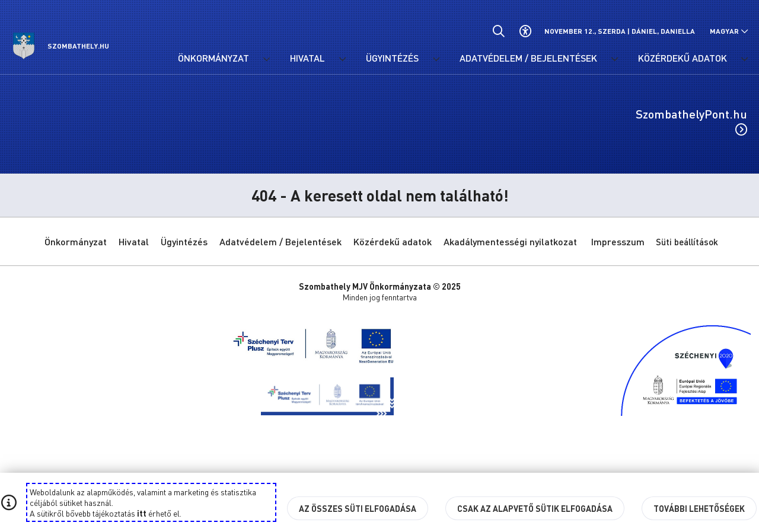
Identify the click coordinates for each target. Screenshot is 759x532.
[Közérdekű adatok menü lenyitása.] (744, 59)
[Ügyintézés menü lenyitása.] (436, 59)
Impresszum (618, 241)
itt (142, 513)
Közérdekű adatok (393, 241)
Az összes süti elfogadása (358, 508)
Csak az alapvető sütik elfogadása (535, 508)
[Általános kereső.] (498, 31)
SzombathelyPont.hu (691, 121)
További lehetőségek (699, 508)
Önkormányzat (76, 241)
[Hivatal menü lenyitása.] (342, 59)
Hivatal (134, 241)
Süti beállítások (687, 242)
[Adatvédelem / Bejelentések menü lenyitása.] (614, 59)
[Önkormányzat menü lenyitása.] (266, 59)
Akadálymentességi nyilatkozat (510, 241)
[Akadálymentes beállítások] (525, 31)
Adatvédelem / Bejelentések (280, 241)
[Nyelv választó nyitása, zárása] (729, 31)
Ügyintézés (184, 241)
